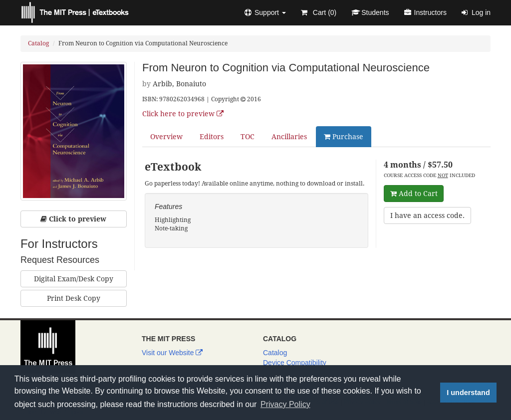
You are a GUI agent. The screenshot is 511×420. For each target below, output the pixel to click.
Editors (212, 137)
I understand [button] (468, 393)
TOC (248, 137)
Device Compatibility (295, 363)
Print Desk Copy (74, 298)
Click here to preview (183, 114)
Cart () (319, 12)
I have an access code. (427, 215)
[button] (265, 12)
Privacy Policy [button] (285, 404)
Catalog (38, 43)
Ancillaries (289, 137)
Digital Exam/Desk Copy (74, 279)
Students (370, 12)
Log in (476, 12)
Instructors (425, 12)
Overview (166, 137)
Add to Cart (414, 194)
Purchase (344, 137)
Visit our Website (172, 353)
